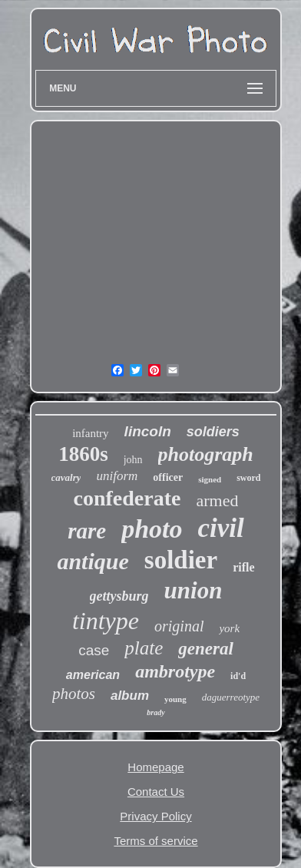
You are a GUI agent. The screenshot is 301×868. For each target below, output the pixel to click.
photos (74, 694)
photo (152, 529)
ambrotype (175, 671)
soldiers (213, 432)
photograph (206, 454)
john (133, 460)
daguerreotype (231, 697)
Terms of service (155, 841)
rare (87, 531)
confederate (127, 498)
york (229, 628)
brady (155, 712)
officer (168, 477)
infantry (90, 433)
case (94, 650)
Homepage (155, 767)
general (206, 649)
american (93, 675)
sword (248, 478)
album (130, 696)
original (179, 626)
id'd (238, 676)
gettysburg (119, 596)
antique (93, 561)
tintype (106, 621)
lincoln (148, 431)
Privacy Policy (155, 816)
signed (210, 479)
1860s (83, 454)
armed (217, 500)
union (193, 590)
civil (221, 528)
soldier (181, 560)
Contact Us (156, 792)
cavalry (66, 477)
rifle (243, 567)
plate (144, 648)
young (175, 699)
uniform (117, 476)
